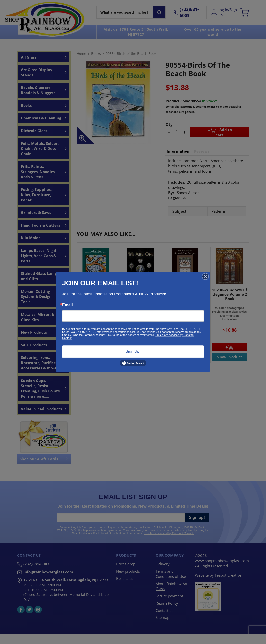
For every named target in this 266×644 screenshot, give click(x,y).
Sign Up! (133, 351)
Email (67, 305)
